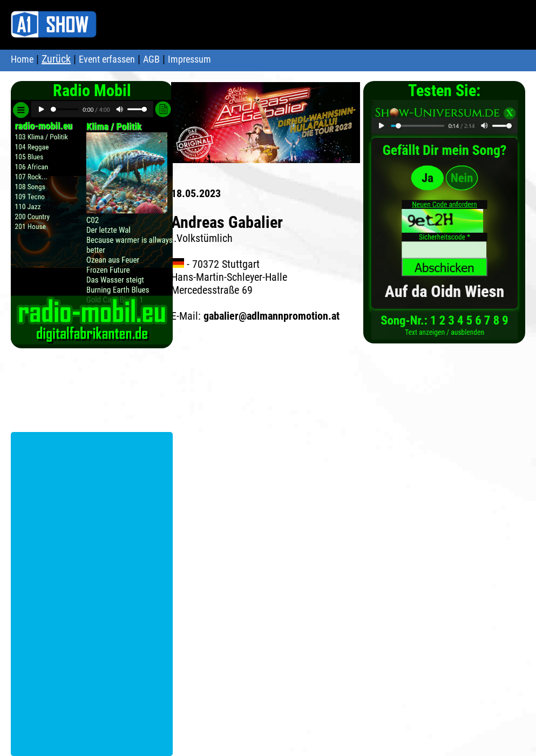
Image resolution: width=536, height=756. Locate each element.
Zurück (56, 59)
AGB (151, 59)
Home (22, 59)
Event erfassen (107, 59)
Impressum (189, 59)
